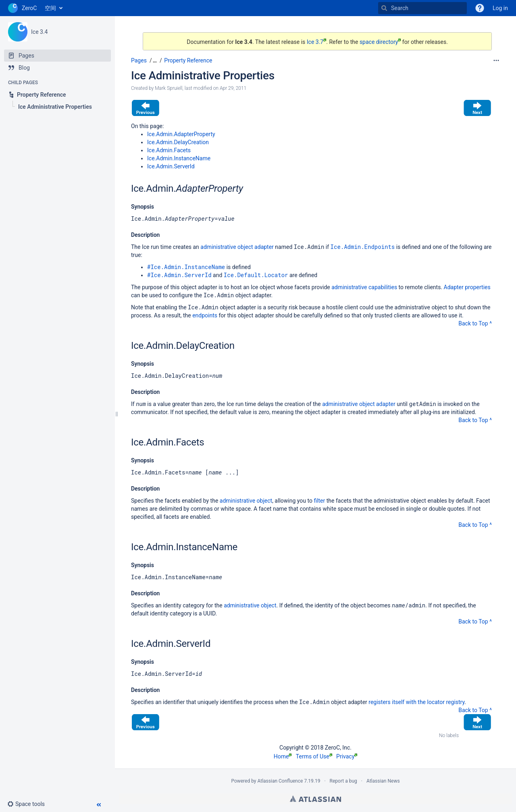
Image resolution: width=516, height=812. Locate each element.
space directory (380, 42)
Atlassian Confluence (280, 781)
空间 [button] (50, 8)
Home (283, 756)
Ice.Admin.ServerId (171, 166)
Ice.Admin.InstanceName (179, 158)
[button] (29, 804)
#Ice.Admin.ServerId (179, 275)
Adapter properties (467, 287)
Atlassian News (383, 781)
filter (319, 501)
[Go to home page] (22, 8)
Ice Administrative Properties (203, 76)
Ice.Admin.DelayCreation (178, 142)
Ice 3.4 (39, 32)
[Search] (384, 8)
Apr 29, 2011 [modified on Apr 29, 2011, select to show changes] (233, 88)
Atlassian (315, 799)
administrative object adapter (237, 247)
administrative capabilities (364, 287)
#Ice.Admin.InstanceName (186, 267)
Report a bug (343, 781)
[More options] (496, 60)
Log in (500, 8)
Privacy (347, 756)
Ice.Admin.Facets (169, 150)
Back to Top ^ (475, 323)
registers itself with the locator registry (416, 702)
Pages (139, 60)
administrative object (246, 501)
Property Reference (188, 60)
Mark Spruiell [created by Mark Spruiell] (169, 88)
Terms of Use (314, 756)
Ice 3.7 (316, 42)
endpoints (205, 315)
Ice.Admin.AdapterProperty (181, 134)
